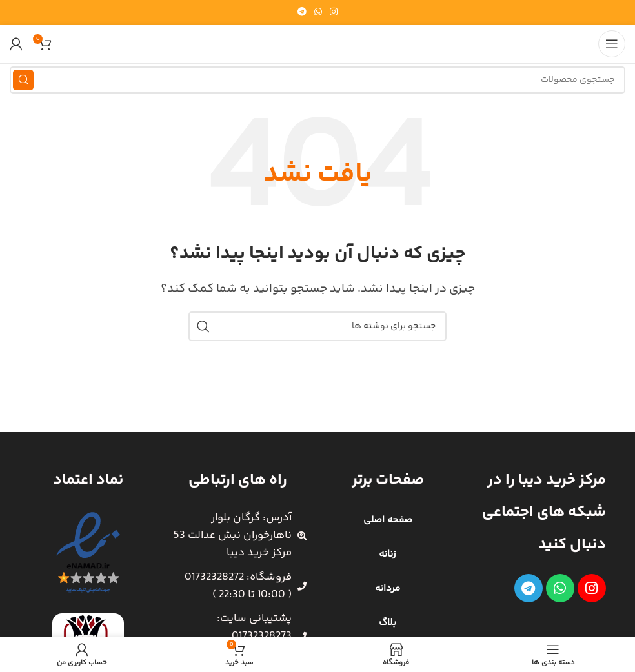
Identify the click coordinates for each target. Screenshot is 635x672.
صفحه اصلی (388, 520)
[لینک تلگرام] (302, 13)
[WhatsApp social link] (318, 13)
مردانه (388, 588)
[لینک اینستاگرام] (334, 13)
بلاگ (388, 623)
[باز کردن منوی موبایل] (612, 44)
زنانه (388, 554)
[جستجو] (317, 80)
